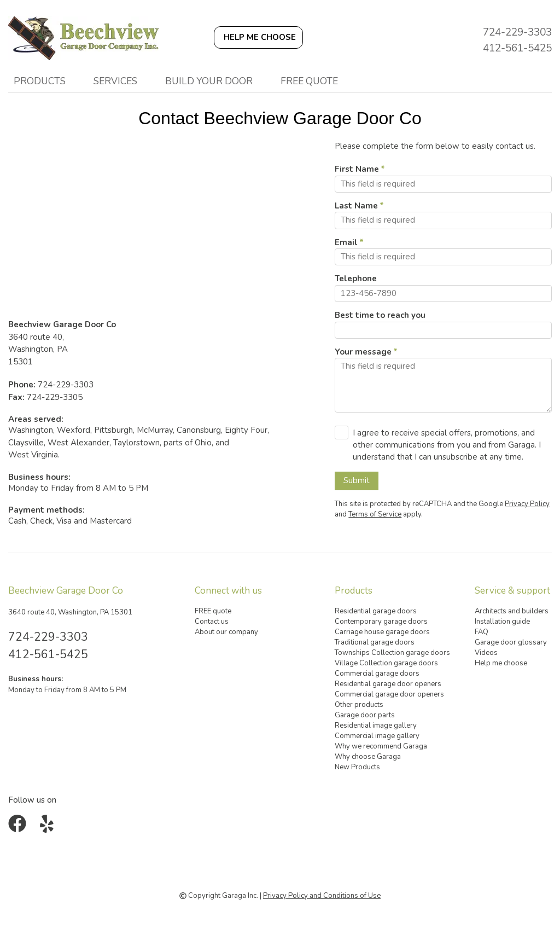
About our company (226, 632)
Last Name (356, 206)
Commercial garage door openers (389, 694)
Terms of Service (375, 514)
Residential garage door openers (388, 684)
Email (346, 242)
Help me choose (501, 663)
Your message (363, 352)
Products (40, 81)
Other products (359, 705)
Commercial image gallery (377, 736)
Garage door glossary (511, 642)
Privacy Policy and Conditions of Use (322, 896)
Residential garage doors (376, 611)
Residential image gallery (376, 726)
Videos (486, 653)
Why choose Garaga (368, 757)
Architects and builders (512, 611)
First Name (357, 169)
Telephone (356, 278)
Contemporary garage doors (381, 622)
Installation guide (502, 622)
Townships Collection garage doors (392, 653)
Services (115, 81)
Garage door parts (365, 715)
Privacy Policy (527, 504)
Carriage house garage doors (382, 632)
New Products (357, 767)
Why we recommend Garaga (381, 746)
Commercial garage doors (377, 674)
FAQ (482, 632)
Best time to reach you (380, 315)
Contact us (212, 622)
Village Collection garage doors (386, 663)
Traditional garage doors (375, 642)
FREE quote (309, 81)
